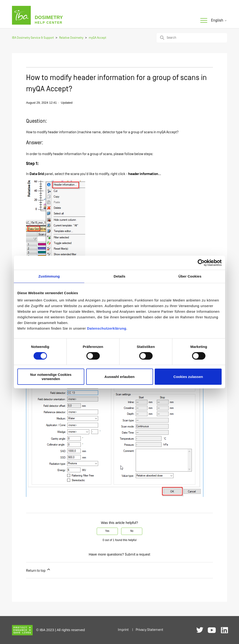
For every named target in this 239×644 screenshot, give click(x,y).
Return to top (39, 570)
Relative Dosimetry (71, 38)
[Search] (192, 38)
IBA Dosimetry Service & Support (33, 38)
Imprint (123, 630)
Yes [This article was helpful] (107, 531)
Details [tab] (119, 276)
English (219, 20)
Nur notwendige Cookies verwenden (51, 377)
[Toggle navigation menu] (204, 21)
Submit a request (138, 554)
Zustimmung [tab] (49, 276)
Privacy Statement (149, 630)
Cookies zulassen (188, 377)
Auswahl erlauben (119, 377)
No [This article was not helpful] (132, 531)
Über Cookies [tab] (190, 276)
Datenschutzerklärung (107, 328)
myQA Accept (97, 38)
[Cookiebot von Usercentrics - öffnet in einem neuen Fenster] (201, 263)
